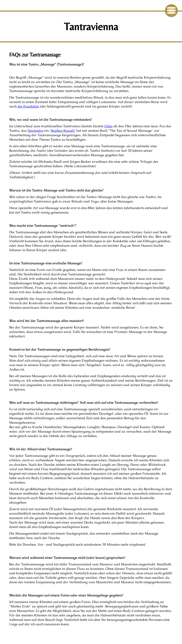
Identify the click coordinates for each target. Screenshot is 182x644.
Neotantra (35, 131)
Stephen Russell (63, 131)
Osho (108, 126)
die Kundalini (28, 106)
